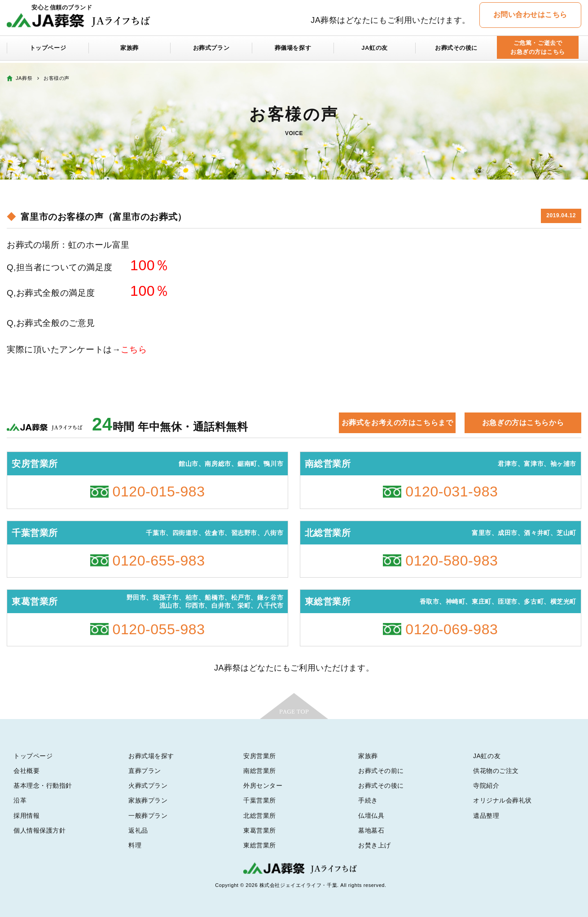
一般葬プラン (148, 816)
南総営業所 (260, 771)
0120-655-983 (159, 561)
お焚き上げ (375, 845)
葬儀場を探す (293, 50)
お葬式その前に (381, 771)
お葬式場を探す (151, 756)
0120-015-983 (159, 491)
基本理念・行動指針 (43, 785)
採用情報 (26, 816)
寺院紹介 (486, 785)
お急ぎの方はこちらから (523, 423)
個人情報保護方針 (39, 830)
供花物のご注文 (496, 771)
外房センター (263, 785)
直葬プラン (145, 771)
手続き (368, 800)
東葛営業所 (260, 830)
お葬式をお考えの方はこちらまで (397, 423)
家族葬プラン (148, 800)
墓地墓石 (371, 830)
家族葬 (130, 50)
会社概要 (26, 771)
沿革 (20, 800)
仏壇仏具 (371, 816)
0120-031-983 (452, 491)
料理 (135, 845)
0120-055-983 (159, 629)
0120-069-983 (452, 629)
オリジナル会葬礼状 (502, 800)
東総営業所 (260, 845)
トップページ (48, 50)
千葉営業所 (260, 800)
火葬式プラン (148, 785)
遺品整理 (486, 816)
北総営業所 (260, 816)
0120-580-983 (452, 561)
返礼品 (138, 830)
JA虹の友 (375, 50)
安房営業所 (260, 756)
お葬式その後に (456, 50)
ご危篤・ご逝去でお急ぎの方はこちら (538, 50)
